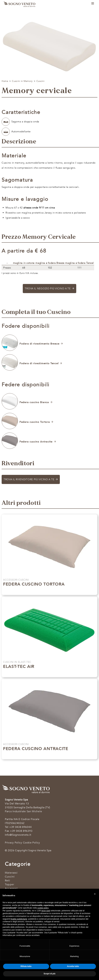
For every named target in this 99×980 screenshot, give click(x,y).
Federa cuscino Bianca (34, 402)
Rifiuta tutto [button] (26, 966)
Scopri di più (48, 591)
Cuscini (40, 81)
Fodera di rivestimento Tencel (39, 363)
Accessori (11, 888)
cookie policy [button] (43, 908)
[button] (95, 894)
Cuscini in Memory (22, 81)
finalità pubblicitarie (19, 919)
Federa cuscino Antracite (36, 442)
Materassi (11, 873)
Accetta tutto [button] (73, 966)
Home (5, 81)
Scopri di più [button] (49, 974)
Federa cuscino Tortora (35, 422)
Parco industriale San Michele (23, 811)
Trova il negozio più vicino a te (48, 289)
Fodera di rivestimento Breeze (39, 344)
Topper (10, 884)
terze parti (46, 911)
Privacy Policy (13, 843)
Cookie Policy (31, 843)
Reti (7, 881)
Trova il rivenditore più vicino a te (29, 479)
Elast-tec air (19, 666)
